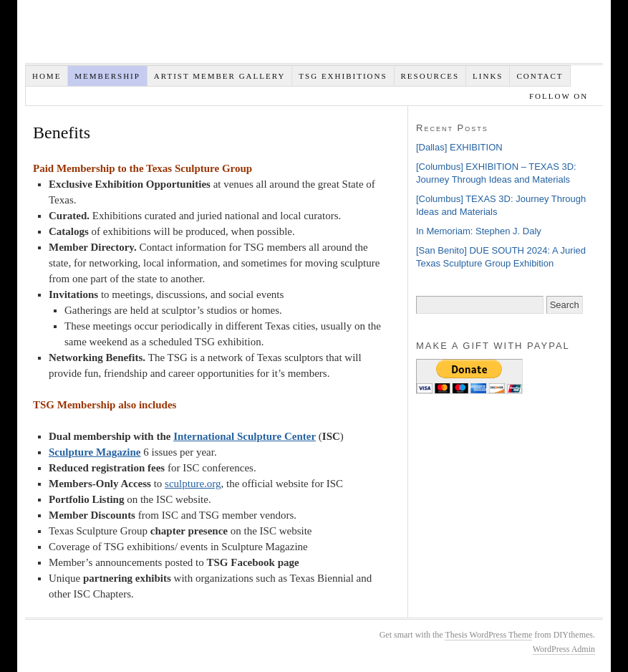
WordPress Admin (564, 649)
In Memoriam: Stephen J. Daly (479, 231)
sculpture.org (193, 484)
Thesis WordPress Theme (488, 635)
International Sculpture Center (245, 436)
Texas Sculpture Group (240, 35)
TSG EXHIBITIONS (343, 76)
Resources (430, 76)
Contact (540, 76)
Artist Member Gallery (220, 76)
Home (47, 76)
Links (488, 76)
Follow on (560, 96)
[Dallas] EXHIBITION (459, 147)
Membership (107, 76)
